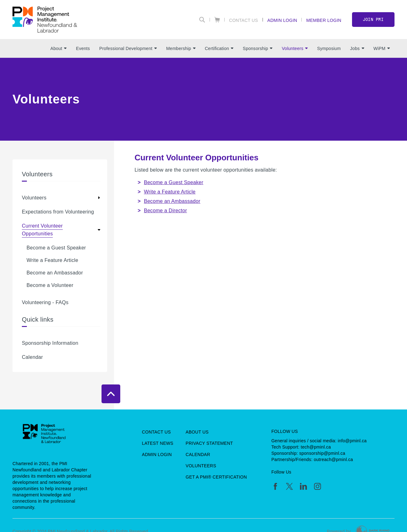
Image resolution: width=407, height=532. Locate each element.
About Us (197, 432)
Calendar (32, 357)
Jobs (357, 48)
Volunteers (295, 48)
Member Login (324, 20)
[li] (303, 486)
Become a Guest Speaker (56, 248)
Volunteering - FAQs (45, 302)
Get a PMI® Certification (216, 477)
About (58, 48)
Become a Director (166, 211)
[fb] (275, 486)
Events (83, 48)
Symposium (329, 48)
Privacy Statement (209, 443)
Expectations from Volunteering (58, 212)
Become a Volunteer (50, 285)
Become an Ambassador (55, 273)
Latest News (158, 443)
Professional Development (128, 48)
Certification (219, 48)
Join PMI (373, 20)
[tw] (289, 486)
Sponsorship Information (50, 343)
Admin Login (282, 20)
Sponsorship (258, 48)
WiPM (382, 48)
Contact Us (243, 20)
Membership (181, 48)
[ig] (318, 486)
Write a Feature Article (52, 260)
